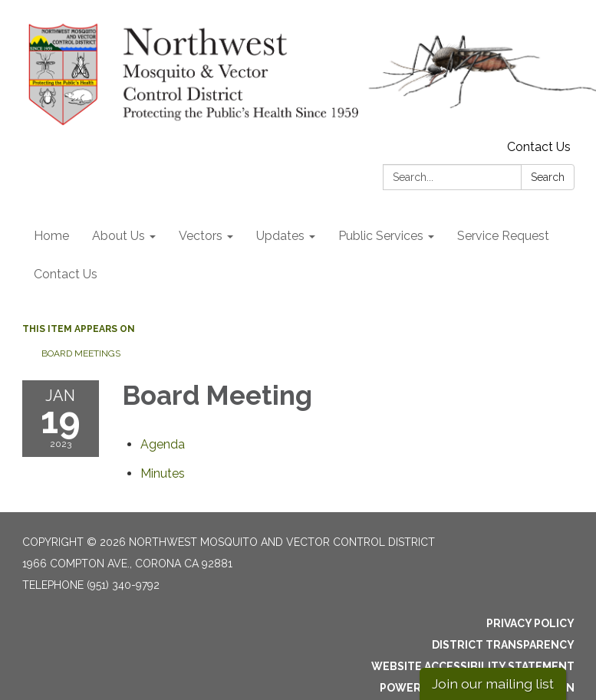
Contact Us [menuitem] (66, 274)
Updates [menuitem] (280, 236)
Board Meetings (81, 353)
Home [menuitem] (51, 236)
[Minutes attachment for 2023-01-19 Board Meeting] (163, 473)
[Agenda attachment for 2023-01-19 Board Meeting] (163, 444)
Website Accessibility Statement (473, 666)
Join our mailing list (493, 684)
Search (548, 177)
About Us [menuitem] (119, 236)
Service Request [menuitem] (503, 236)
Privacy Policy (530, 623)
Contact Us (539, 147)
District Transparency (503, 645)
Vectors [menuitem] (201, 236)
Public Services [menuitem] (381, 236)
